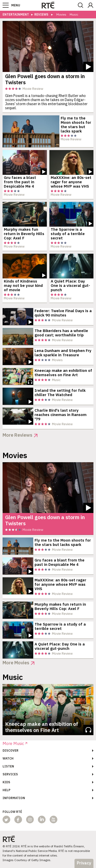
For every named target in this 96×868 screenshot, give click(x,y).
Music (74, 15)
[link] (48, 5)
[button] (6, 5)
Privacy (84, 863)
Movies (61, 15)
